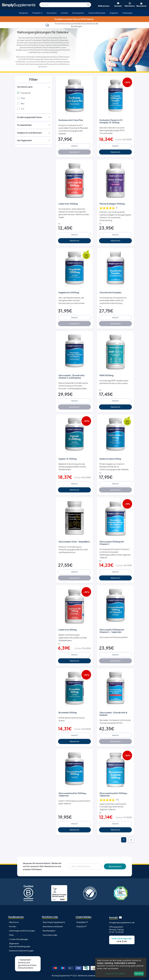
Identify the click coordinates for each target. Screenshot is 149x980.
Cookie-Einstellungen (19, 939)
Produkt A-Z (37, 13)
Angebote (114, 13)
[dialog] (121, 968)
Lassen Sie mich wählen (115, 974)
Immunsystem (78, 13)
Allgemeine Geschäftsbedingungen (20, 945)
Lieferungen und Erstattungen (22, 931)
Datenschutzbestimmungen (21, 951)
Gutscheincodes (50, 935)
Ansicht (74, 146)
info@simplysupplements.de (122, 922)
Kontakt (13, 926)
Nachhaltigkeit (49, 931)
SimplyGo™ (82, 926)
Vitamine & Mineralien (97, 13)
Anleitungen (127, 13)
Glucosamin (52, 13)
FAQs (11, 935)
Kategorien (24, 13)
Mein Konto (14, 922)
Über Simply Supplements (54, 922)
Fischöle (64, 13)
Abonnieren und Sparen (53, 926)
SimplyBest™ (82, 922)
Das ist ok (139, 974)
